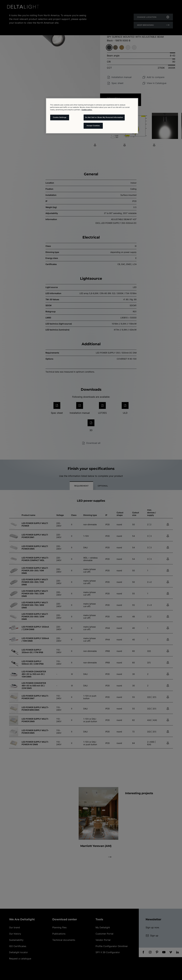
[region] (92, 116)
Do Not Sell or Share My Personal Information (104, 117)
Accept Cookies (93, 126)
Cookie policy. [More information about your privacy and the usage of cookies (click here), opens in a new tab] (87, 110)
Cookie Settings (60, 117)
